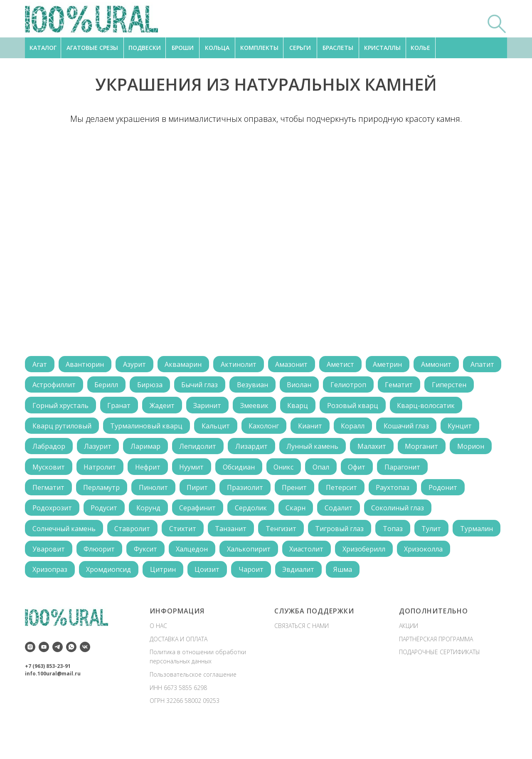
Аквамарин (187, 365)
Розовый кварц (414, 407)
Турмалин (49, 577)
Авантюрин (86, 365)
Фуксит (201, 577)
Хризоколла (52, 598)
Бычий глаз (247, 386)
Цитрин (224, 598)
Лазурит (209, 450)
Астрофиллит (98, 386)
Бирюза (196, 386)
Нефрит (150, 492)
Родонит (452, 513)
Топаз (399, 556)
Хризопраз (109, 598)
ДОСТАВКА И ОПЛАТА (179, 668)
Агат (40, 365)
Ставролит (134, 556)
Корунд (151, 534)
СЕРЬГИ (300, 48)
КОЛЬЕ (420, 48)
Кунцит (110, 450)
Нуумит (195, 492)
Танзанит (234, 556)
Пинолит (156, 513)
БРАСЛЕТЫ (338, 48)
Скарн (301, 534)
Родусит (106, 534)
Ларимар (257, 450)
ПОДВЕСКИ (145, 48)
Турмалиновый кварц (226, 428)
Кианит (392, 428)
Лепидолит (311, 450)
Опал (328, 492)
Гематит (450, 386)
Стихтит (185, 556)
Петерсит (348, 513)
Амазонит (297, 365)
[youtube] (44, 676)
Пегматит (49, 513)
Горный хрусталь (115, 407)
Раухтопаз (400, 513)
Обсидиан (243, 492)
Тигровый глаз (345, 556)
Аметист (347, 365)
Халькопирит (306, 577)
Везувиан (301, 386)
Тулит (439, 556)
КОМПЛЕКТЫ (259, 48)
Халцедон (248, 577)
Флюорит (154, 577)
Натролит (101, 492)
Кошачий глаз (55, 450)
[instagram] (30, 676)
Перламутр (103, 513)
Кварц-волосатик (62, 428)
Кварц (358, 407)
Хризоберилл (423, 577)
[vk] (85, 676)
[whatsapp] (71, 676)
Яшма (408, 598)
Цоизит (269, 598)
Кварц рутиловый (140, 428)
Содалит (345, 534)
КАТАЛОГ (43, 48)
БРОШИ (183, 48)
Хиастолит (365, 577)
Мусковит (49, 492)
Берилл (151, 386)
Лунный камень (427, 450)
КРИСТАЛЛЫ (382, 48)
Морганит (98, 471)
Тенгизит (286, 556)
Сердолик (255, 534)
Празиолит (250, 513)
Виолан (349, 386)
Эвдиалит (363, 598)
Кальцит (296, 428)
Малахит (47, 471)
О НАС (158, 654)
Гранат (175, 407)
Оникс (289, 492)
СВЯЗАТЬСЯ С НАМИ (302, 654)
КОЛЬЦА (217, 48)
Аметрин (395, 365)
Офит (365, 492)
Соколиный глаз (405, 534)
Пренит (300, 513)
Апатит (45, 386)
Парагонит (411, 492)
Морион (148, 471)
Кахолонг (345, 428)
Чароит (314, 598)
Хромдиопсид (169, 598)
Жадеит (219, 407)
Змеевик (313, 407)
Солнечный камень (64, 556)
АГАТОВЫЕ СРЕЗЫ (92, 48)
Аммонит (445, 365)
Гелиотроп (399, 386)
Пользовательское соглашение (193, 703)
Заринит (265, 407)
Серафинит (201, 534)
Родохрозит (53, 534)
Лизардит (365, 450)
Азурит (137, 365)
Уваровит (102, 577)
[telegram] (58, 676)
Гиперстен (50, 407)
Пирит (201, 513)
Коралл (436, 428)
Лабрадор (159, 450)
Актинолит (243, 365)
